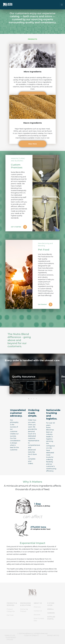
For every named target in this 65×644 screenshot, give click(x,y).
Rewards (37, 615)
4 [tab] (36, 399)
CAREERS (51, 613)
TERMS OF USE (10, 635)
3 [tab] (34, 399)
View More (32, 144)
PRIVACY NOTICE (53, 635)
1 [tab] (29, 399)
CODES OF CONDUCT (31, 635)
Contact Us (38, 611)
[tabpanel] (32, 380)
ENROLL (51, 609)
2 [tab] (31, 399)
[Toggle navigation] (62, 5)
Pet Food (10, 615)
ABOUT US (38, 603)
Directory (37, 607)
